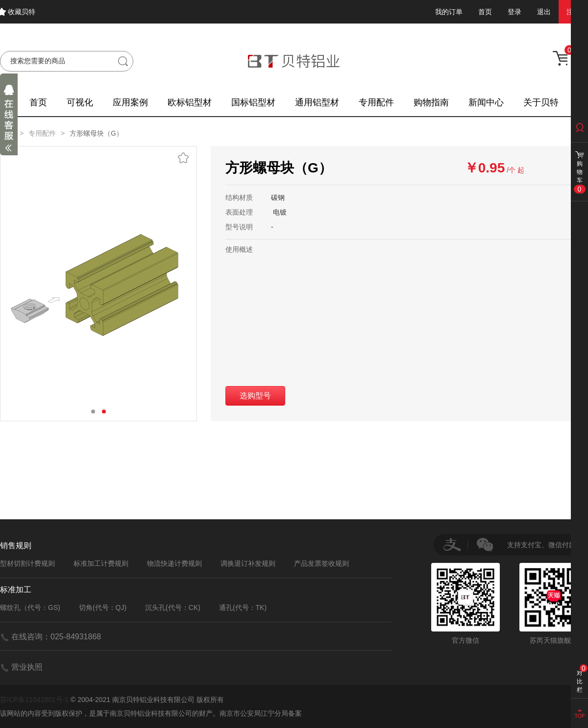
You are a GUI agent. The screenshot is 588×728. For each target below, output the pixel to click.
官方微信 (465, 604)
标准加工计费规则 (101, 563)
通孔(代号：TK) (243, 607)
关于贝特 (541, 102)
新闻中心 (486, 102)
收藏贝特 (22, 12)
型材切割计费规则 (27, 563)
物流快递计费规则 (174, 563)
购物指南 (431, 102)
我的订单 (449, 12)
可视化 (80, 102)
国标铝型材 (253, 102)
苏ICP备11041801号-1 (34, 700)
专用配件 (376, 102)
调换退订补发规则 (248, 563)
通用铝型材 (317, 102)
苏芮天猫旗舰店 (554, 604)
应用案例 (130, 102)
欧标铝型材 (190, 102)
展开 (9, 121)
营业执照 (27, 667)
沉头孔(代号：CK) (173, 607)
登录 (514, 12)
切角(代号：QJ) (103, 607)
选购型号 (255, 396)
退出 (544, 12)
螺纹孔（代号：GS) (30, 607)
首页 (485, 12)
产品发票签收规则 (321, 563)
